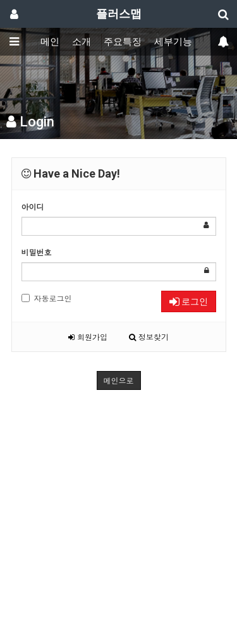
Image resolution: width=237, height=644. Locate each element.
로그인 (189, 301)
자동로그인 (47, 298)
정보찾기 (149, 337)
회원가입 (88, 337)
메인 (50, 42)
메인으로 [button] (119, 380)
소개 (82, 42)
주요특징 (123, 42)
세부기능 (173, 42)
